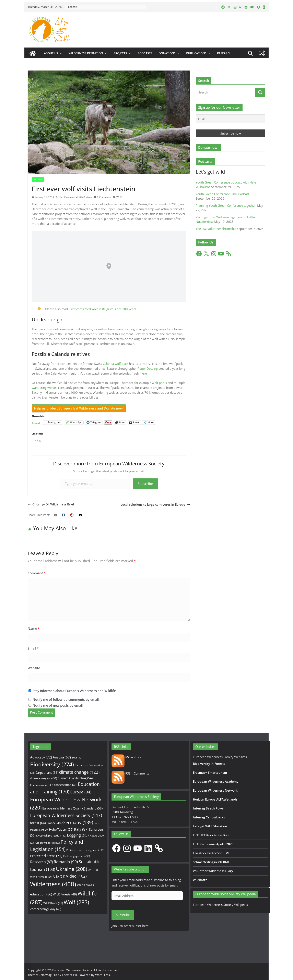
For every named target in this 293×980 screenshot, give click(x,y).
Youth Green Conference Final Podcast (222, 194)
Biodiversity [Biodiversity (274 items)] (52, 764)
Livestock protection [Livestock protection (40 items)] (51, 835)
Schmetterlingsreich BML (211, 862)
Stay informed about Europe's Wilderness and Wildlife (72, 691)
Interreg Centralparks (209, 817)
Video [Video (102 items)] (76, 876)
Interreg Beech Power (209, 808)
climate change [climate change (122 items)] (79, 772)
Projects (120, 53)
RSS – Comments (130, 773)
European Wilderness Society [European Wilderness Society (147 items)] (66, 815)
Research (224, 53)
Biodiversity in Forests (209, 764)
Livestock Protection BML (211, 853)
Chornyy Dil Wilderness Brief (51, 504)
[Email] (231, 119)
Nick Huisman (67, 197)
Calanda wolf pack (115, 364)
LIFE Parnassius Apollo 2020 (213, 844)
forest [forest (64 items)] (38, 823)
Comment (37, 573)
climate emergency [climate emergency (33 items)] (44, 778)
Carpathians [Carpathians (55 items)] (47, 773)
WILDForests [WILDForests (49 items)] (65, 894)
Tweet (36, 423)
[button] (60, 53)
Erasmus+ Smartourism (210, 772)
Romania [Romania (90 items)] (66, 862)
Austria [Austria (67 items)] (62, 757)
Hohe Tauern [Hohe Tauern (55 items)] (61, 830)
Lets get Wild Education (210, 826)
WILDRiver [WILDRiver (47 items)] (53, 903)
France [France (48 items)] (54, 823)
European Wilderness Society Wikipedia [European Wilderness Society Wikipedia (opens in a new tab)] (220, 905)
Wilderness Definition (86, 53)
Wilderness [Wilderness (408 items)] (53, 884)
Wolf (119, 197)
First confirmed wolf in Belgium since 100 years (103, 309)
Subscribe (145, 484)
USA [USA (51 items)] (59, 876)
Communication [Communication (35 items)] (42, 785)
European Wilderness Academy (216, 781)
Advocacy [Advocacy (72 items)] (41, 757)
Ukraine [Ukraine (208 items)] (72, 869)
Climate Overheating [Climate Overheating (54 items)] (75, 778)
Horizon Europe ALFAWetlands (215, 799)
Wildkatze (200, 880)
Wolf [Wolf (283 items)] (76, 902)
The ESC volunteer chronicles (216, 229)
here (144, 373)
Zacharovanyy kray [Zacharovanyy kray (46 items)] (46, 909)
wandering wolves (44, 388)
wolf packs (159, 383)
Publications (196, 53)
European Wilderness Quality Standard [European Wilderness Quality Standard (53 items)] (72, 808)
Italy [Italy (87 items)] (81, 829)
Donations (167, 53)
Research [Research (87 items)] (42, 862)
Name (34, 629)
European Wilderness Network (215, 790)
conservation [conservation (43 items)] (66, 785)
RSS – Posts (126, 757)
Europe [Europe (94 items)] (81, 792)
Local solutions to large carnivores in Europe (155, 504)
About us (51, 53)
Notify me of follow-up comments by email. (66, 700)
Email (33, 648)
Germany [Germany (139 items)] (78, 822)
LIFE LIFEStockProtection (211, 835)
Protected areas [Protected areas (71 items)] (46, 856)
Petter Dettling (148, 368)
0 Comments (103, 197)
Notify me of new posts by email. (58, 705)
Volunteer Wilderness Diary (213, 871)
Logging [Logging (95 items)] (78, 835)
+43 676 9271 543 (125, 817)
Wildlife (38, 179)
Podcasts (145, 53)
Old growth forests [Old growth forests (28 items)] (48, 843)
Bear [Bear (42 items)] (77, 757)
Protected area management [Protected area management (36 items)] (85, 850)
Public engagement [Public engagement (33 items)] (77, 856)
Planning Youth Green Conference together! (226, 205)
